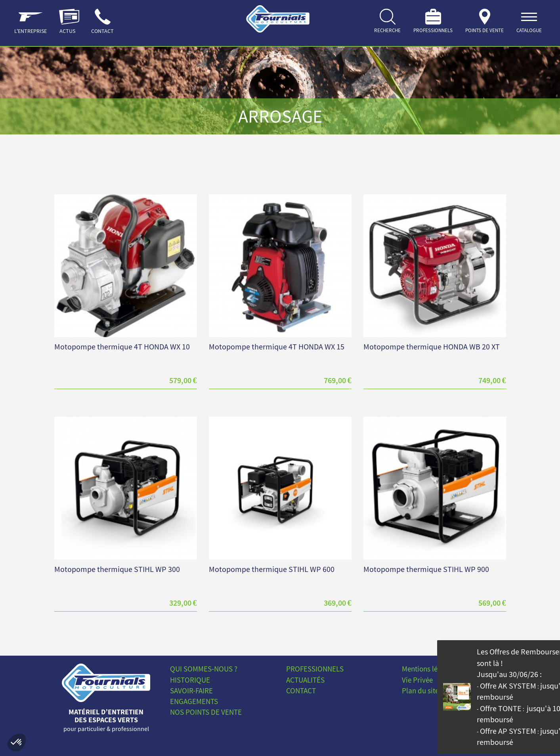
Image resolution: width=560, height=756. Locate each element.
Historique (190, 680)
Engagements (194, 701)
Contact (301, 691)
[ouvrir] (529, 23)
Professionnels (315, 669)
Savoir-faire (191, 691)
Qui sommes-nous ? (204, 669)
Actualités (305, 680)
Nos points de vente (206, 712)
